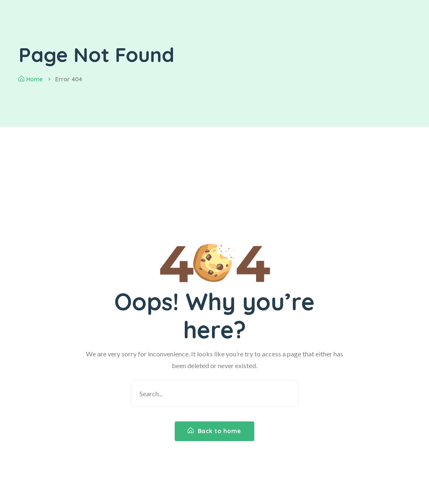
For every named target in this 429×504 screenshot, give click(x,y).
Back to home (214, 431)
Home (31, 79)
